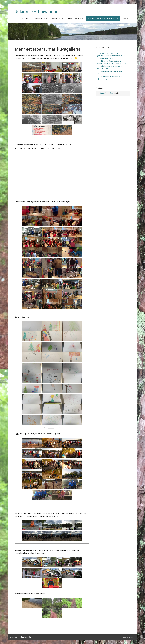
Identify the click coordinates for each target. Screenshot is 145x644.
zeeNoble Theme (129, 637)
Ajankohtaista (57, 19)
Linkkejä (125, 19)
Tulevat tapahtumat (75, 19)
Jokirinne (26, 19)
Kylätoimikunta (40, 19)
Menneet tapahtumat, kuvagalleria (103, 19)
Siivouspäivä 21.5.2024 (108, 58)
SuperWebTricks (107, 93)
